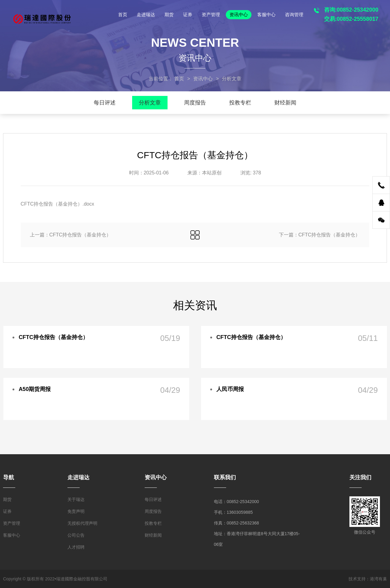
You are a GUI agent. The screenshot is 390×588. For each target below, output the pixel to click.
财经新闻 (285, 103)
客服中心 (266, 15)
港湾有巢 (378, 579)
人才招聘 (76, 547)
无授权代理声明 (82, 523)
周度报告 (195, 103)
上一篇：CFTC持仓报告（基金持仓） (71, 235)
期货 (169, 15)
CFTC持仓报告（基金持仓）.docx (58, 204)
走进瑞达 (146, 15)
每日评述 (105, 103)
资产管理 (211, 15)
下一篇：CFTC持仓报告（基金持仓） (320, 235)
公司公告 (76, 535)
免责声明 (76, 511)
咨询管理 (294, 15)
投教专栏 (240, 103)
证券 (188, 15)
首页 (123, 15)
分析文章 (150, 103)
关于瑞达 (76, 499)
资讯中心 (239, 15)
